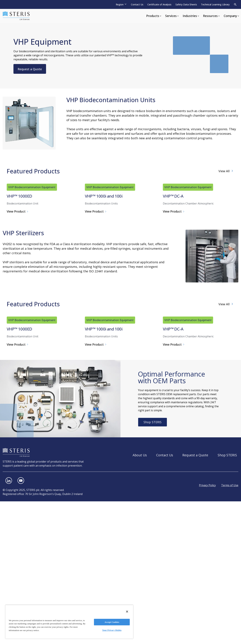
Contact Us (137, 4)
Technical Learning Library (215, 4)
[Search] (235, 5)
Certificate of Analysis (159, 4)
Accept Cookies (112, 622)
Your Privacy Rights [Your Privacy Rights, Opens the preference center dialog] (112, 630)
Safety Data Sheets (186, 4)
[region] (69, 622)
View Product (18, 283)
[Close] (127, 612)
